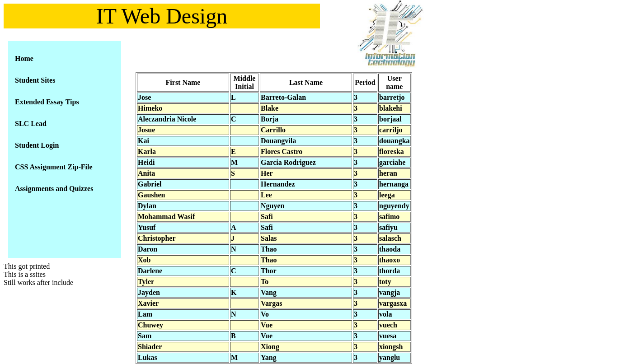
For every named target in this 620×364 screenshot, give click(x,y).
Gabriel (150, 184)
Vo (265, 314)
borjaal (390, 119)
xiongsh (391, 347)
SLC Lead (31, 124)
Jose (144, 97)
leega (387, 195)
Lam (145, 314)
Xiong (270, 347)
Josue (146, 130)
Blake (270, 108)
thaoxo (390, 260)
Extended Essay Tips (47, 102)
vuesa (388, 336)
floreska (392, 152)
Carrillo (273, 130)
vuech (388, 325)
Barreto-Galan (283, 97)
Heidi (146, 162)
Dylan (147, 206)
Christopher (157, 238)
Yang (269, 357)
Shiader (150, 347)
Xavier (148, 303)
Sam (145, 336)
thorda (390, 271)
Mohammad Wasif (166, 217)
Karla (147, 152)
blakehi (391, 108)
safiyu (388, 227)
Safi (267, 217)
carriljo (391, 130)
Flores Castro (282, 152)
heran (388, 173)
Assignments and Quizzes (54, 189)
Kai (143, 141)
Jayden (149, 292)
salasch (390, 238)
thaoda (390, 249)
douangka (395, 141)
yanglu (390, 357)
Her (267, 173)
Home (24, 58)
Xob (144, 260)
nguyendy (394, 206)
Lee (266, 195)
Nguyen (272, 206)
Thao (269, 249)
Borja (270, 119)
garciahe (392, 162)
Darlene (150, 271)
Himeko (150, 108)
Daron (148, 249)
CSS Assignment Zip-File (54, 167)
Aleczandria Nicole (167, 119)
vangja (390, 292)
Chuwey (150, 325)
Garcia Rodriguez (288, 162)
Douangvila (278, 141)
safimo (389, 217)
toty (385, 282)
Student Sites (35, 80)
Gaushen (151, 195)
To (265, 282)
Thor (269, 271)
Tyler (146, 282)
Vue (267, 325)
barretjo (392, 97)
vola (385, 314)
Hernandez (278, 184)
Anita (146, 173)
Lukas (148, 357)
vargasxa (393, 303)
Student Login (37, 145)
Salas (269, 238)
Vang (269, 292)
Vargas (271, 303)
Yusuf (147, 227)
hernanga (394, 184)
